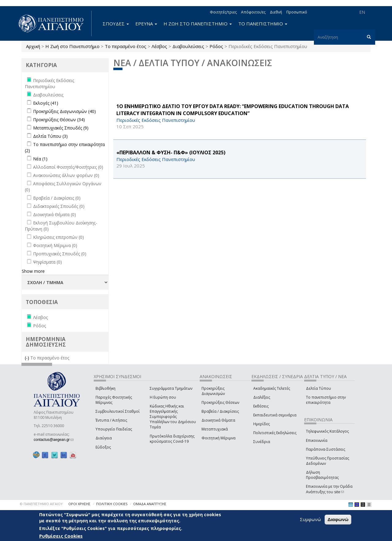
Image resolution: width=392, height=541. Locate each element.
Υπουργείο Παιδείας (114, 429)
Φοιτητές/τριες (223, 12)
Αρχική (33, 46)
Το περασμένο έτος (126, 46)
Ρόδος (216, 46)
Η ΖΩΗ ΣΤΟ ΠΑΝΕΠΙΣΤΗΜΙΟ (198, 24)
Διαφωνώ (338, 519)
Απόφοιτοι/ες (253, 12)
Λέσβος (159, 46)
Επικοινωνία (317, 440)
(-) (28, 358)
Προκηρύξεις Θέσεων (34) (59, 120)
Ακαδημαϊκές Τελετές (272, 388)
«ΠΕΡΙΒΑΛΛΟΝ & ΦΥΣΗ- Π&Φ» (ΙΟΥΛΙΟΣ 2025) (171, 152)
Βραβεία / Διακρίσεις (220, 411)
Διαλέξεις (262, 397)
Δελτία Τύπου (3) (50, 136)
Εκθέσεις (261, 406)
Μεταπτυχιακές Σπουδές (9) (61, 128)
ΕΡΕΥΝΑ (146, 24)
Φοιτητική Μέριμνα (219, 438)
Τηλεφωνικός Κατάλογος (327, 431)
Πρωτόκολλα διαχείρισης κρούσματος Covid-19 (172, 439)
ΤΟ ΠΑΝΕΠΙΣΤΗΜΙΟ (263, 24)
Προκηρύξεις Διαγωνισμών (213, 391)
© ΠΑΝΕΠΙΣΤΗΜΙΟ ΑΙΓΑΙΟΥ (41, 504)
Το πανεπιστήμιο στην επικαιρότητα (326, 400)
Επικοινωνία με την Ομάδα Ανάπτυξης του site (329, 489)
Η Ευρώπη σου (163, 397)
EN (362, 12)
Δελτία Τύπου (318, 388)
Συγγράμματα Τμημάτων (171, 388)
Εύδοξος (103, 447)
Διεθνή (276, 12)
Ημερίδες (262, 424)
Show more (33, 271)
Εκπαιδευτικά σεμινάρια (275, 415)
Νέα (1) (40, 159)
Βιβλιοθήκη (106, 388)
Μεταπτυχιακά (215, 429)
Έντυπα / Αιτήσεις (111, 420)
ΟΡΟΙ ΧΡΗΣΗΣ (79, 504)
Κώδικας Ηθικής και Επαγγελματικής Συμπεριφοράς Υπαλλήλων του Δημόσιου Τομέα (173, 417)
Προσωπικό (297, 12)
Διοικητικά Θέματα (218, 420)
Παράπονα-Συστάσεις (326, 449)
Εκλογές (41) (46, 103)
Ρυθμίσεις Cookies (61, 536)
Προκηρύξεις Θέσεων (220, 402)
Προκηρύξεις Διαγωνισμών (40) (64, 111)
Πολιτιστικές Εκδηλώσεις (275, 433)
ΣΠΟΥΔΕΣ (116, 24)
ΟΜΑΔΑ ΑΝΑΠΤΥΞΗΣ (150, 504)
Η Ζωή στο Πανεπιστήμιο (72, 46)
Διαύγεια (104, 438)
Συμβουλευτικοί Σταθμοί (118, 411)
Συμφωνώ (310, 519)
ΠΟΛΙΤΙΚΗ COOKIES (112, 504)
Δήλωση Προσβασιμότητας (322, 475)
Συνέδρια (262, 442)
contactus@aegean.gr (54, 440)
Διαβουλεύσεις (188, 46)
